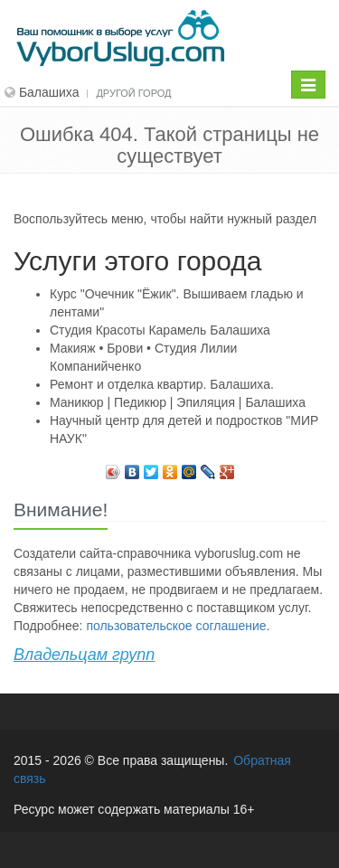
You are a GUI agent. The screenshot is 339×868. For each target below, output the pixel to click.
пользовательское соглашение (176, 626)
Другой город (133, 93)
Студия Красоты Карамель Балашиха (160, 330)
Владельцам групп (84, 655)
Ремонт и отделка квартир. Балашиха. (162, 384)
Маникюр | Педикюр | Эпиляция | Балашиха (178, 402)
